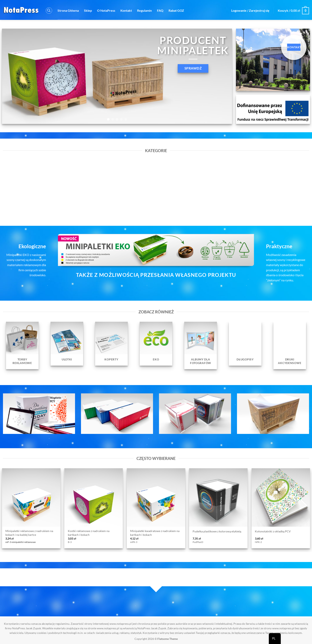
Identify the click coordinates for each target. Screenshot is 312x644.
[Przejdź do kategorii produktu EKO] (156, 344)
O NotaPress (106, 10)
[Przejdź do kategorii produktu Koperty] (111, 344)
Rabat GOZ (176, 10)
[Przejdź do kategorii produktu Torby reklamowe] (22, 345)
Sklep (88, 10)
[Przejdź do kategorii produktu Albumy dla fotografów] (201, 345)
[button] (49, 11)
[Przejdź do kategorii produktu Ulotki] (67, 344)
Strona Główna (68, 10)
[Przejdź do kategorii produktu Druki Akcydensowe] (290, 345)
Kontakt (126, 10)
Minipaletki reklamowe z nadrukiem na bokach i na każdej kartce (29, 533)
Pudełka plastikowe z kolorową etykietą (217, 531)
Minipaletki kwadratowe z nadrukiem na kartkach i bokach (155, 533)
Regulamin (144, 10)
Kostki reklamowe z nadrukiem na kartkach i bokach (89, 533)
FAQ (160, 10)
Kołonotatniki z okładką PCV (273, 531)
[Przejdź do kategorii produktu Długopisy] (245, 344)
